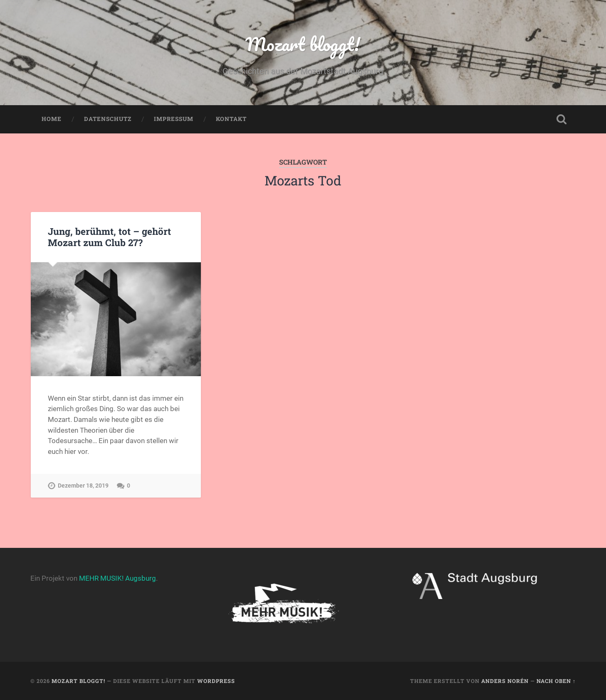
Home (52, 119)
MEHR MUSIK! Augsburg (117, 578)
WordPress (216, 681)
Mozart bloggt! (303, 44)
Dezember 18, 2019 (83, 486)
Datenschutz (108, 119)
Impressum (174, 119)
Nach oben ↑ (556, 681)
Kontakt (231, 119)
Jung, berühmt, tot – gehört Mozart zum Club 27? (109, 237)
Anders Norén (505, 681)
